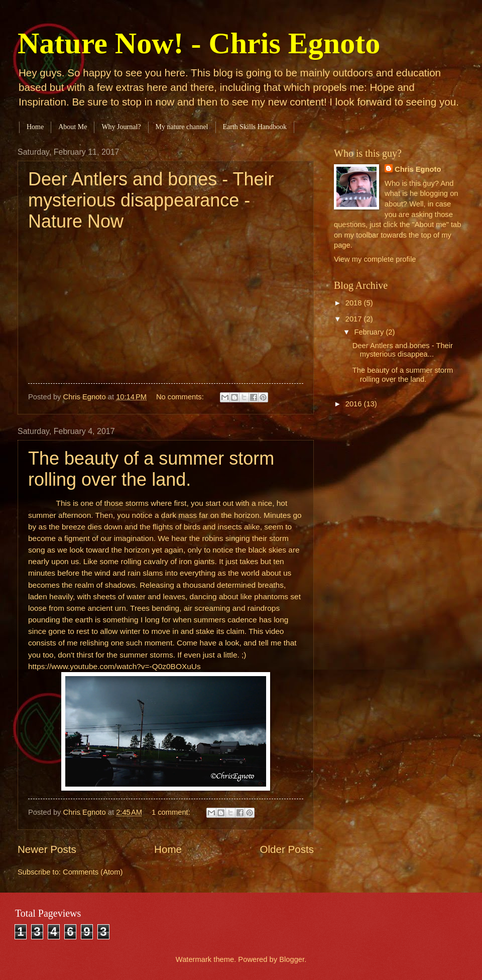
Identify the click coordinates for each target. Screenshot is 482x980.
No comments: (181, 397)
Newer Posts (47, 849)
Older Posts (287, 849)
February (370, 332)
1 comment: (172, 812)
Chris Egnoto (418, 169)
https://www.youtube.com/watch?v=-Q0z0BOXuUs (114, 666)
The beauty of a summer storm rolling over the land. (151, 469)
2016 (355, 404)
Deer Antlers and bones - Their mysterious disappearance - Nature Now (151, 200)
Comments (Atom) (93, 872)
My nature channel (182, 127)
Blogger (292, 959)
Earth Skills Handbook (255, 127)
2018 (355, 303)
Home (35, 127)
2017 (355, 319)
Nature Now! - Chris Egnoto (199, 43)
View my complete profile (375, 259)
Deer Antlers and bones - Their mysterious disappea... (403, 350)
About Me (73, 127)
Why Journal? (121, 127)
